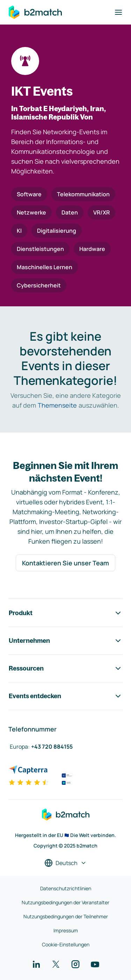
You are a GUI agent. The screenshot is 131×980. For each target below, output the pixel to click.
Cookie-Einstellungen (66, 944)
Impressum (66, 930)
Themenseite (57, 405)
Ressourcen (65, 668)
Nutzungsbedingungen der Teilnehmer (66, 916)
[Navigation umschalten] (118, 12)
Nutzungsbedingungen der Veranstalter (65, 902)
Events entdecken (65, 696)
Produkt (65, 613)
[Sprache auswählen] (65, 863)
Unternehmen (65, 641)
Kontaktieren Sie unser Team (65, 563)
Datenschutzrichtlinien (66, 888)
